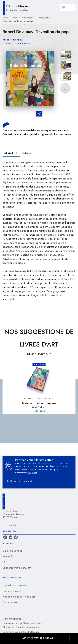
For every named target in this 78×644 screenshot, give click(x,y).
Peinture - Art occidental (24, 18)
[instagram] (5, 537)
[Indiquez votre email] (35, 481)
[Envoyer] (69, 481)
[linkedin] (11, 537)
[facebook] (16, 537)
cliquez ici (33, 473)
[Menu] (68, 8)
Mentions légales (12, 619)
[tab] (11, 153)
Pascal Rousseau (12, 40)
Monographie (44, 18)
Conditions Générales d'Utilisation (21, 632)
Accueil (6, 18)
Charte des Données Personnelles (22, 628)
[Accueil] (16, 7)
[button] (24, 43)
